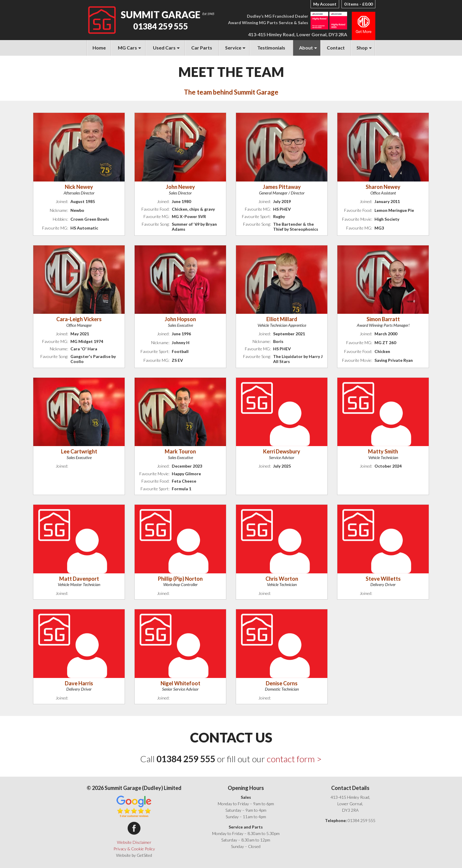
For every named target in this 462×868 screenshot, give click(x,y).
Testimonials (271, 48)
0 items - (358, 4)
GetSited (144, 855)
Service (233, 48)
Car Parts (202, 48)
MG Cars (127, 48)
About (306, 48)
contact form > (294, 759)
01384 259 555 (161, 26)
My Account (325, 4)
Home (99, 48)
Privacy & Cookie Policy (134, 849)
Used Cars (164, 48)
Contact (336, 48)
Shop (362, 48)
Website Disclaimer (134, 842)
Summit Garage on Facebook (134, 828)
